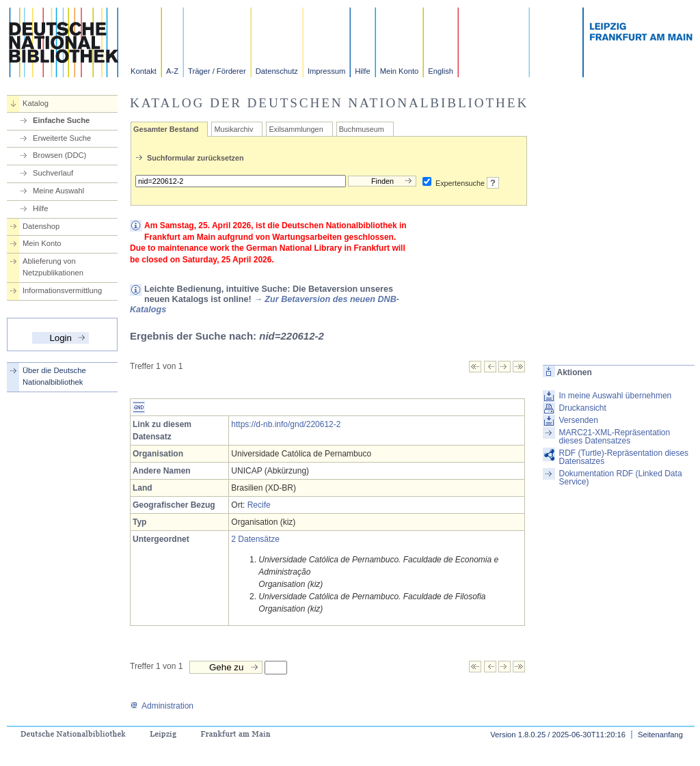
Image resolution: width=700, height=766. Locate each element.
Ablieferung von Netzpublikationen (53, 267)
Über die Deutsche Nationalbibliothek (54, 376)
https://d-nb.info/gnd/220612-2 (286, 424)
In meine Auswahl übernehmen (615, 396)
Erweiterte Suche (62, 138)
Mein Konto (400, 71)
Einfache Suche (61, 120)
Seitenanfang (660, 735)
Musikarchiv (233, 129)
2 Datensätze (255, 539)
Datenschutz (277, 71)
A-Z (172, 71)
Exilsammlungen (296, 129)
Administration (162, 706)
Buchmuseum (362, 129)
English (441, 71)
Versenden (578, 420)
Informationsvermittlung (62, 290)
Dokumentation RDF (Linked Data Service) (620, 478)
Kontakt (144, 71)
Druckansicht (582, 408)
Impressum (326, 71)
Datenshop (41, 226)
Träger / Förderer (217, 71)
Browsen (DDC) (59, 155)
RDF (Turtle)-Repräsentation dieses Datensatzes (623, 457)
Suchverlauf (53, 173)
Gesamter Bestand (166, 129)
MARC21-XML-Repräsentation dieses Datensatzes (614, 437)
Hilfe (362, 71)
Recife (259, 505)
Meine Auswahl (58, 191)
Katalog (36, 103)
